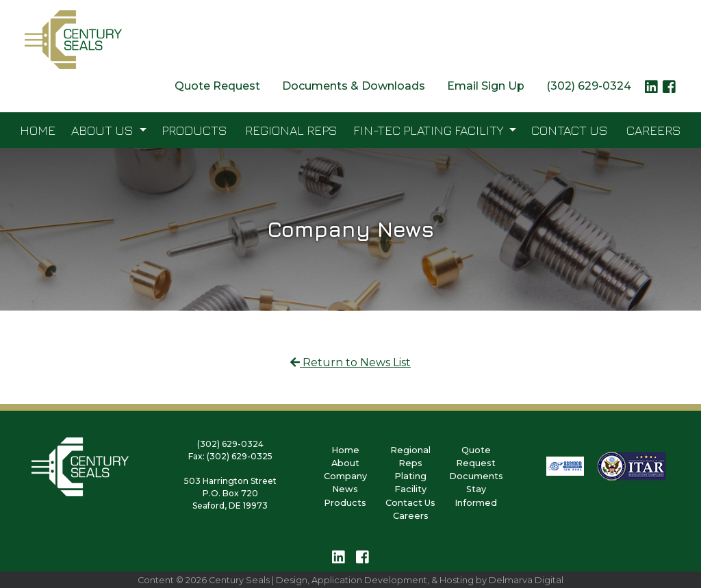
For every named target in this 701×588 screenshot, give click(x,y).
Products (194, 130)
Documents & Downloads (354, 86)
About (345, 463)
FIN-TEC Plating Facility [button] (430, 130)
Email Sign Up (486, 86)
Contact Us (570, 130)
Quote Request (217, 86)
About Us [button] (104, 130)
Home (38, 130)
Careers (654, 130)
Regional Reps (291, 130)
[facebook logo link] (669, 90)
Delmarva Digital (526, 580)
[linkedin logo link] (651, 90)
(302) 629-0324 (589, 86)
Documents (476, 476)
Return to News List (350, 362)
